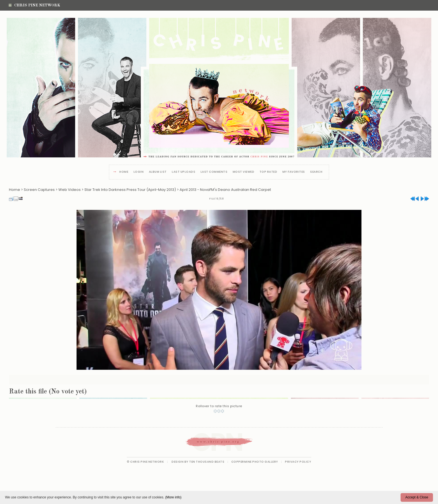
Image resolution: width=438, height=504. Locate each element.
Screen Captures (39, 190)
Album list (158, 172)
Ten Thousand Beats (207, 462)
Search (316, 172)
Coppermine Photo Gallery (255, 462)
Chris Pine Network (34, 5)
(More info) (173, 497)
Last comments (214, 172)
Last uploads (184, 172)
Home (124, 172)
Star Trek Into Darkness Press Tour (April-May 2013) (130, 190)
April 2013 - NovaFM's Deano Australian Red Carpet (225, 190)
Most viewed (244, 172)
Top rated (268, 172)
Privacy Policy (298, 462)
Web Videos (70, 190)
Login (139, 172)
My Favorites (294, 172)
